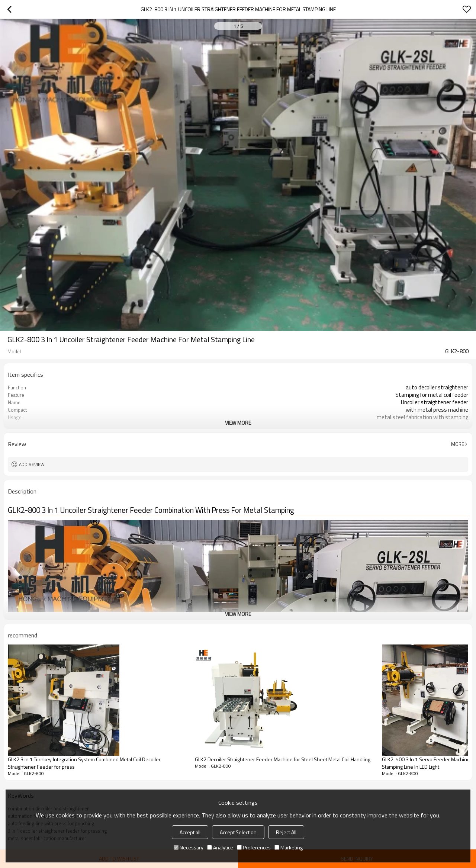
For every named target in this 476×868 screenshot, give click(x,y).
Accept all (190, 832)
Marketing (289, 847)
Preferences (254, 847)
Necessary (189, 847)
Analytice (220, 847)
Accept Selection (238, 832)
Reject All (286, 832)
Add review (32, 464)
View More (238, 423)
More (458, 444)
